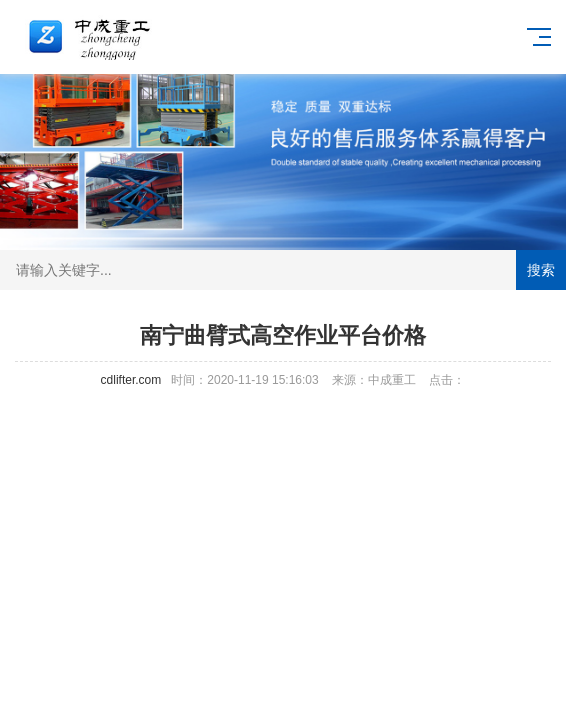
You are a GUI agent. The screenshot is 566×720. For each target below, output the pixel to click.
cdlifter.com (131, 380)
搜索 (541, 270)
